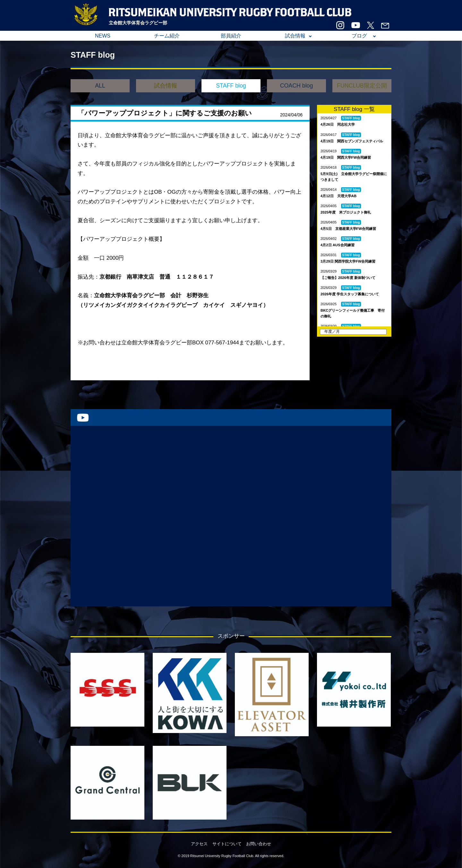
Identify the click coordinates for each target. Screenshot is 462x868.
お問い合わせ (259, 844)
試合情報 (295, 36)
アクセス (199, 844)
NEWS (103, 36)
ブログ (359, 36)
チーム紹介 (167, 36)
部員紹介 (231, 36)
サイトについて (227, 844)
